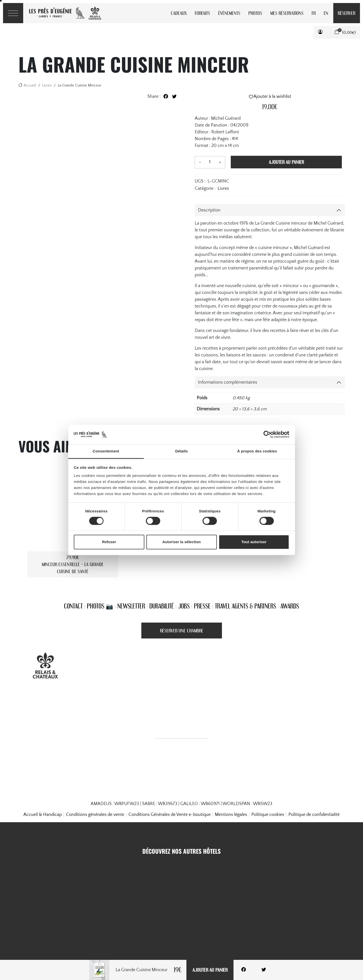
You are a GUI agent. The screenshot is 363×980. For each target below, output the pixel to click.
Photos (255, 13)
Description (209, 210)
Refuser (109, 542)
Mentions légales (231, 815)
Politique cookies (268, 815)
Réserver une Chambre (182, 631)
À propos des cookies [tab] (257, 451)
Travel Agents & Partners (245, 606)
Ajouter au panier (210, 970)
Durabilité (162, 606)
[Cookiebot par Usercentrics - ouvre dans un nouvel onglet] (267, 435)
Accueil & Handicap (43, 815)
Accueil (30, 85)
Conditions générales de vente (95, 815)
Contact (73, 606)
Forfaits (202, 13)
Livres (47, 85)
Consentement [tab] (106, 451)
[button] (320, 32)
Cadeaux (179, 13)
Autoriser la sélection (181, 542)
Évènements (229, 13)
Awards (290, 606)
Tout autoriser (254, 542)
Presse (202, 606)
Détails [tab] (182, 451)
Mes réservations (287, 13)
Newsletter (131, 606)
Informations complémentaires (228, 382)
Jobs (184, 606)
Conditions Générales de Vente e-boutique (170, 815)
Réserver (346, 13)
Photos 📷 (100, 606)
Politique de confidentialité (314, 815)
